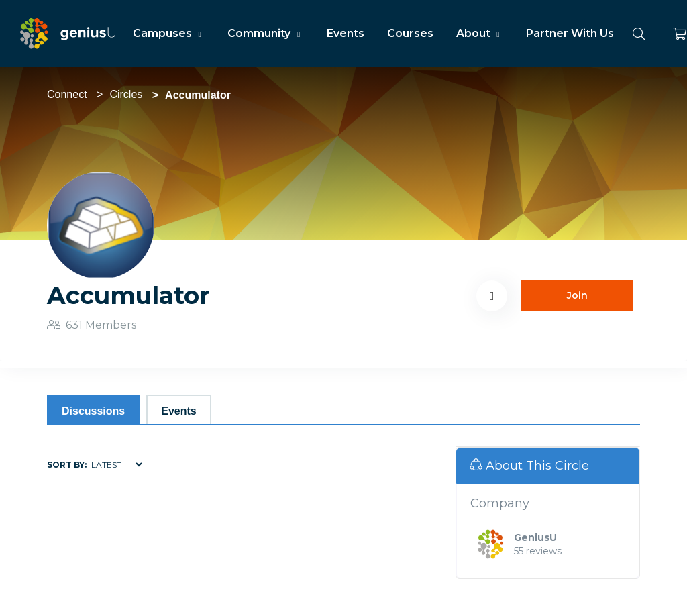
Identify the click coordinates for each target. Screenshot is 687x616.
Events (346, 33)
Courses (410, 33)
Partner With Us (570, 33)
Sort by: (67, 465)
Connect (67, 94)
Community (265, 33)
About (480, 33)
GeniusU (535, 537)
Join (577, 295)
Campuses (169, 33)
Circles (126, 94)
